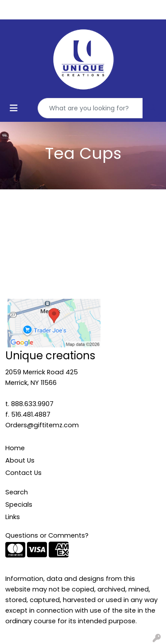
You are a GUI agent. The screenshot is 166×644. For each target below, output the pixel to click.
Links (13, 517)
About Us (20, 460)
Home (15, 448)
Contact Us (23, 473)
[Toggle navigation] (14, 108)
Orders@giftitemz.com (42, 425)
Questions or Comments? (47, 535)
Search (17, 492)
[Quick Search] (90, 108)
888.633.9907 (32, 404)
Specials (19, 505)
